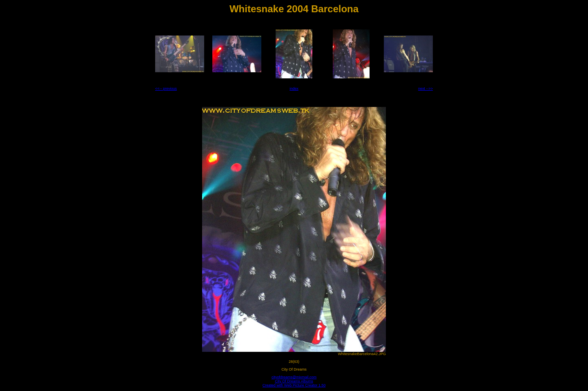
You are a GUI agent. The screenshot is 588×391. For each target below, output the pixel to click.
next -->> (425, 89)
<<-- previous (166, 89)
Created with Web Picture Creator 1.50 (294, 385)
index (294, 89)
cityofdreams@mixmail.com (294, 377)
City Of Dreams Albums (294, 381)
